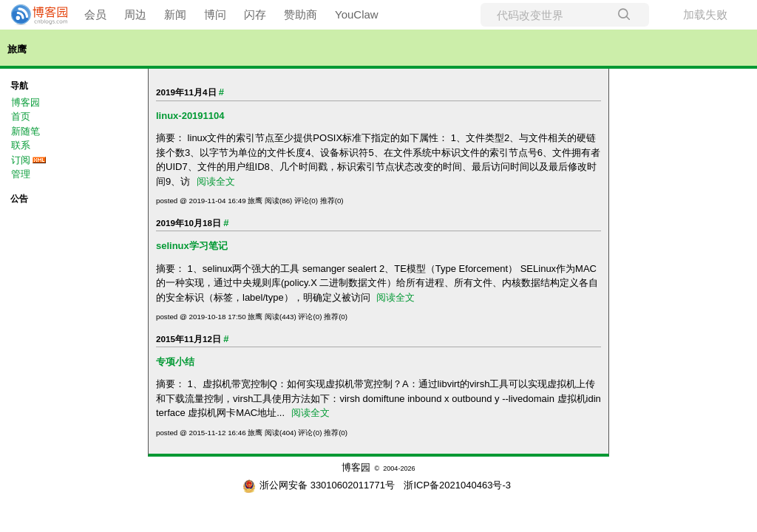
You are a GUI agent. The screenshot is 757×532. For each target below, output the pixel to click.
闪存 (255, 14)
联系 (21, 145)
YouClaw (357, 14)
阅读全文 (216, 181)
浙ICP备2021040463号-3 (457, 485)
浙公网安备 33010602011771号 (319, 485)
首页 (21, 116)
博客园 (26, 102)
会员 (95, 14)
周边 (135, 14)
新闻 (175, 14)
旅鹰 (17, 49)
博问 (215, 14)
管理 (21, 174)
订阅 (21, 160)
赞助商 (301, 14)
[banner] (33, 15)
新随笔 (26, 131)
